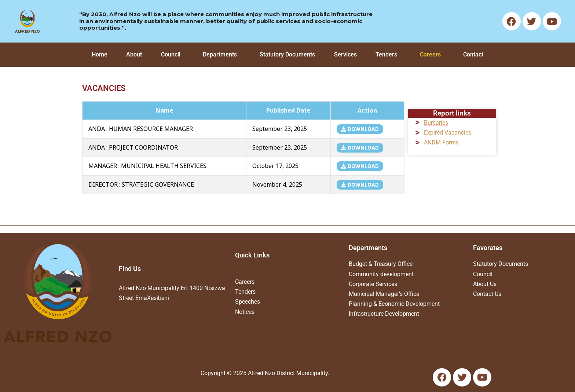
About (134, 54)
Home (100, 54)
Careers (430, 54)
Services (345, 54)
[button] (173, 55)
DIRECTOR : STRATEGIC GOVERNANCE (141, 184)
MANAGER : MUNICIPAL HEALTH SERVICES (147, 166)
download (360, 129)
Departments (220, 54)
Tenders (386, 54)
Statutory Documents (287, 54)
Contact (473, 54)
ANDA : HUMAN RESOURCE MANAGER (141, 129)
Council (171, 54)
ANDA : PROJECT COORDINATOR (133, 147)
